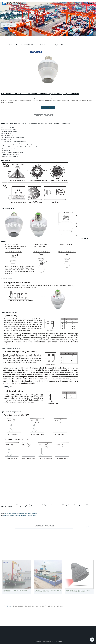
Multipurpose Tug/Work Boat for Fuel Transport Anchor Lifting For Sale (20, 515)
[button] (79, 3)
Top (92, 639)
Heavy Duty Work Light (83, 505)
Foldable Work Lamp (20, 505)
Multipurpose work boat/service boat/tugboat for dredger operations (21, 514)
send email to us (48, 107)
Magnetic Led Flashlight (71, 505)
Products (11, 45)
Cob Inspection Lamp (14, 507)
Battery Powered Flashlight (40, 505)
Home (5, 45)
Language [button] (91, 3)
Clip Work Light (29, 505)
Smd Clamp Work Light (59, 505)
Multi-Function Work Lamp (8, 505)
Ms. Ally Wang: (7, 609)
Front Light (50, 505)
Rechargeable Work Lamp (26, 507)
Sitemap (60, 642)
